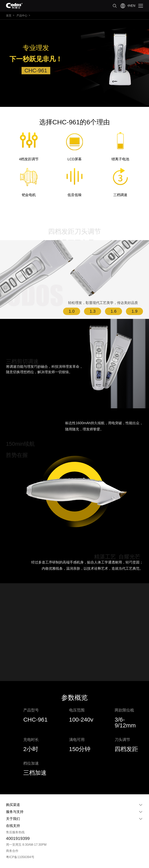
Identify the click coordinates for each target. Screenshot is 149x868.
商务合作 (12, 851)
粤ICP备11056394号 (20, 857)
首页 (9, 16)
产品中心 (22, 16)
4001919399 (18, 838)
